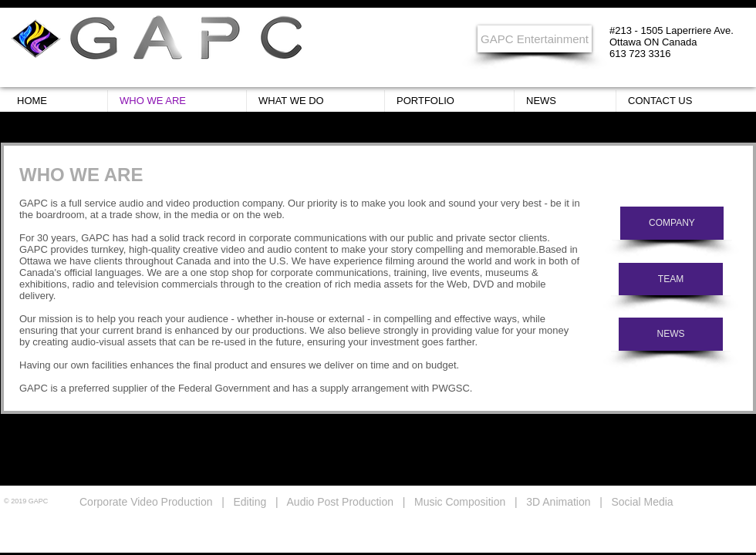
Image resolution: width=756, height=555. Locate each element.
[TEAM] (671, 279)
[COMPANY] (672, 223)
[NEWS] (671, 334)
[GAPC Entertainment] (535, 39)
